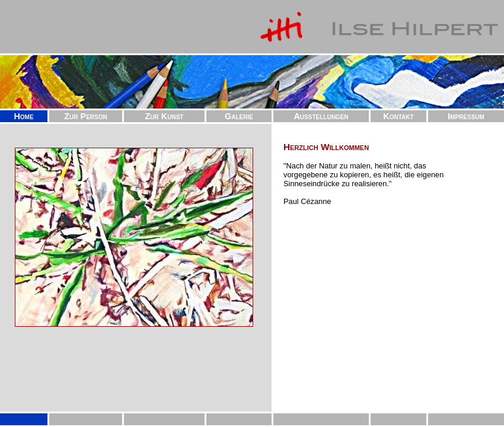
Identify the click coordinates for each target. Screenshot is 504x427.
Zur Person (85, 116)
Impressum (466, 116)
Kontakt (398, 116)
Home (23, 116)
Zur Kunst (165, 116)
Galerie (239, 116)
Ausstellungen (321, 116)
